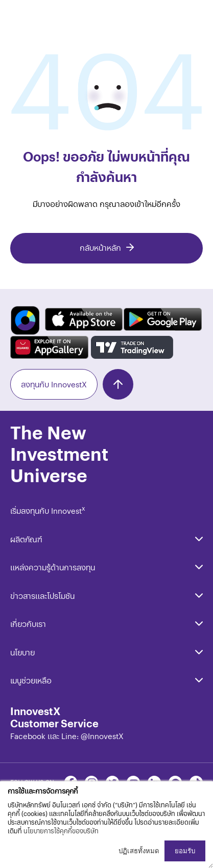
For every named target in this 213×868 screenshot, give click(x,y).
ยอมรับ (185, 851)
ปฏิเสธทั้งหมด (139, 851)
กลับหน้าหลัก (100, 247)
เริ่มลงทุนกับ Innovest (48, 510)
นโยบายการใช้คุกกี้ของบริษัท (61, 831)
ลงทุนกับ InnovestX (54, 384)
